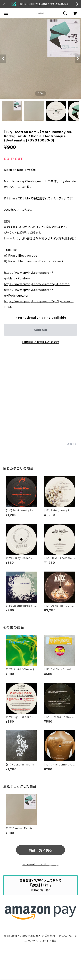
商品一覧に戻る (40, 850)
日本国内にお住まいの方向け (40, 342)
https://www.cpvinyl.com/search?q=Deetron (37, 284)
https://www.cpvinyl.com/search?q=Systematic (39, 301)
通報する (72, 444)
